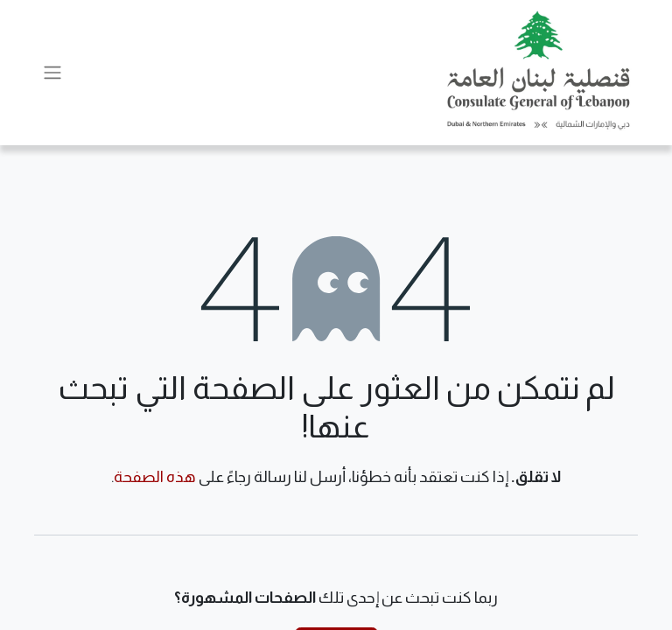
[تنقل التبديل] (52, 73)
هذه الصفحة (155, 477)
